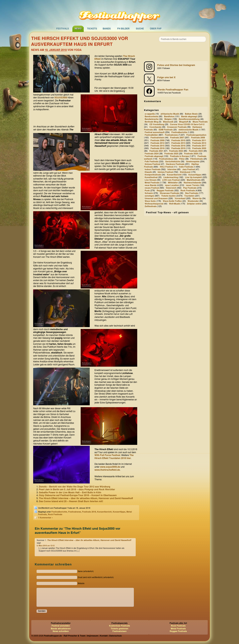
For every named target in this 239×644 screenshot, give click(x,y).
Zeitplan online (194, 204)
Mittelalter (173, 183)
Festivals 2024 (152, 154)
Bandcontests (151, 117)
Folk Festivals (151, 162)
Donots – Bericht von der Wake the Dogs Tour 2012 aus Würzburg (74, 487)
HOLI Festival (166, 167)
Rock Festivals (55, 514)
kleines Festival (165, 172)
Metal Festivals (152, 183)
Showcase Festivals (170, 193)
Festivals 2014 (199, 143)
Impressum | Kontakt (97, 636)
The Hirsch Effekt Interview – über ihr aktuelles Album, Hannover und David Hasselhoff (86, 498)
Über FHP (156, 29)
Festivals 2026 (191, 154)
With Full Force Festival (107, 455)
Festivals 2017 (199, 146)
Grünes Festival (152, 164)
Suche (140, 29)
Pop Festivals (190, 188)
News (78, 29)
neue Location (172, 185)
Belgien (168, 119)
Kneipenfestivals (153, 175)
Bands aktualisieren (61, 629)
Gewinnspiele (193, 162)
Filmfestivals (197, 159)
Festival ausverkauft (154, 133)
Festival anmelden (61, 626)
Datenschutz (116, 636)
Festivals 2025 (171, 154)
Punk (147, 191)
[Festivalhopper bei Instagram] (176, 67)
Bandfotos (169, 117)
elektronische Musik (188, 130)
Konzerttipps (119, 512)
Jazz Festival (189, 169)
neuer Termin (192, 185)
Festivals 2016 (178, 146)
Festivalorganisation (196, 135)
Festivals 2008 (198, 138)
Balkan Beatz (191, 114)
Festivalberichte (59, 512)
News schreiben (61, 631)
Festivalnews (75, 512)
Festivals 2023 (196, 151)
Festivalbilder (151, 135)
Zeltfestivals (151, 207)
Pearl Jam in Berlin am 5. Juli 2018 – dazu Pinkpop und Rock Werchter (77, 490)
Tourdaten (189, 196)
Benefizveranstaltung (189, 119)
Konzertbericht (104, 512)
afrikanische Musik (170, 114)
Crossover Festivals (177, 127)
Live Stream (150, 180)
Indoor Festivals (152, 169)
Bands (107, 29)
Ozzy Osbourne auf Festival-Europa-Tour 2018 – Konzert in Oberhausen (78, 495)
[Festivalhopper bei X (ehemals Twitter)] (176, 79)
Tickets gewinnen (119, 629)
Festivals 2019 (178, 148)
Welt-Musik (175, 204)
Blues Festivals (200, 122)
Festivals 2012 (158, 143)
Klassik (148, 172)
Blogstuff (183, 122)
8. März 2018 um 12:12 (46, 546)
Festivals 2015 (158, 146)
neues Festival (152, 188)
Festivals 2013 (178, 143)
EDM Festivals (166, 130)
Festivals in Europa (179, 156)
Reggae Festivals (165, 191)
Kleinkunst (185, 172)
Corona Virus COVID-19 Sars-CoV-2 (187, 125)
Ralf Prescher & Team (75, 636)
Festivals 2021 (156, 151)
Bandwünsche (152, 119)
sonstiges (149, 196)
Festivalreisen (157, 138)
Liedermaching (171, 177)
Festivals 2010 (178, 140)
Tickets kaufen (168, 196)
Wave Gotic (150, 201)
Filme (182, 159)
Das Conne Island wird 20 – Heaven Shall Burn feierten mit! (71, 501)
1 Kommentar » (46, 518)
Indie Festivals (186, 167)
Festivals (62, 29)
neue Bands (150, 185)
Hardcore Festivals (175, 164)
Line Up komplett (193, 177)
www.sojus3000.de (110, 467)
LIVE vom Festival (171, 180)
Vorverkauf (180, 198)
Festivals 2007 (177, 138)
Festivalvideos (166, 159)
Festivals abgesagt (154, 156)
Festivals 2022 (176, 151)
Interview (172, 169)
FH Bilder (123, 29)
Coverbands (155, 127)
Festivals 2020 (199, 148)
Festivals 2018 (89, 512)
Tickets (92, 29)
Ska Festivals (192, 193)
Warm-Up (197, 198)
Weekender (193, 201)
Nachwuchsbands (193, 183)
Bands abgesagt (189, 117)
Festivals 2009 (158, 140)
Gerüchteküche (173, 162)
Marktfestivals (194, 180)
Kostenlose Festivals (120, 626)
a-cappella (150, 114)
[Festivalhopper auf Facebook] (176, 91)
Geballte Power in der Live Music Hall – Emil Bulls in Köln (70, 493)
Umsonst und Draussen (156, 198)
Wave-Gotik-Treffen (172, 201)
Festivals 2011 (199, 140)
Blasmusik (168, 122)
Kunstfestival (151, 177)
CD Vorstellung (157, 125)
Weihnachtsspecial (154, 204)
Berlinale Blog (151, 122)
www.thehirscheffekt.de (107, 470)
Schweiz (149, 193)
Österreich (171, 188)
